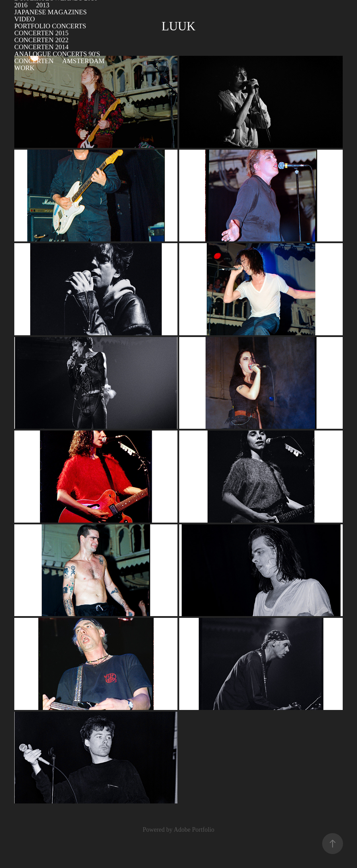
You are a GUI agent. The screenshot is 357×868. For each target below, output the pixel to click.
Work (24, 68)
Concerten (34, 61)
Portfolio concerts (50, 26)
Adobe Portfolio (194, 830)
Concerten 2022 (41, 40)
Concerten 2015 (41, 33)
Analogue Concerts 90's (57, 54)
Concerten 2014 (41, 47)
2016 (21, 5)
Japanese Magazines (51, 12)
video (25, 19)
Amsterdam (83, 61)
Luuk (178, 26)
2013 (43, 5)
